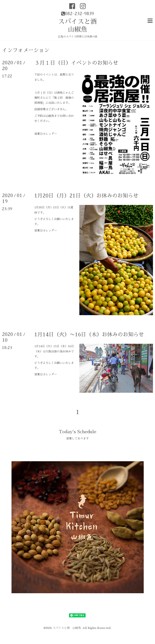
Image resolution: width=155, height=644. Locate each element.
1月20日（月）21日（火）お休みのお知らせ (86, 196)
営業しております (77, 438)
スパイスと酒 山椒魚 (67, 628)
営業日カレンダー (46, 134)
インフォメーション (26, 50)
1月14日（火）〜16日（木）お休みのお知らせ (89, 334)
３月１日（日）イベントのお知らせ (76, 63)
